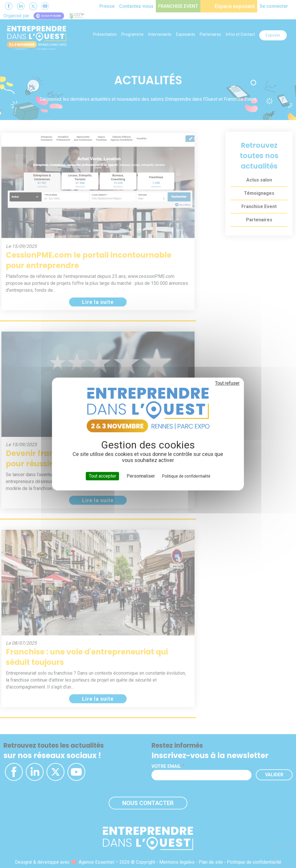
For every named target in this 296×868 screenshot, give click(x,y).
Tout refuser (227, 383)
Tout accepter (102, 476)
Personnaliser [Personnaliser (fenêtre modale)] (141, 476)
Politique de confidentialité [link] (186, 476)
